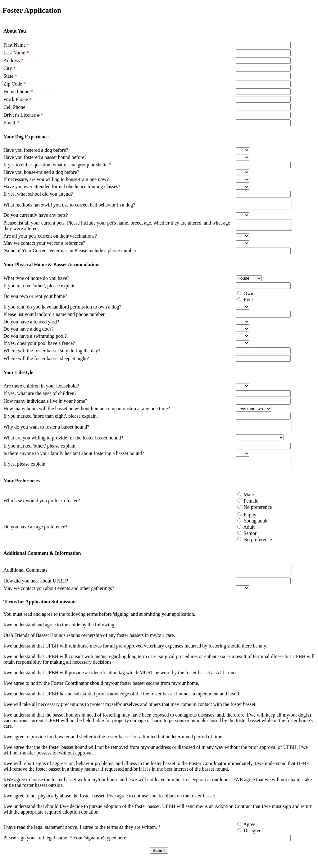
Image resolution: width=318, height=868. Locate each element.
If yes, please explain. (25, 470)
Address (13, 60)
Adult (242, 534)
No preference (250, 515)
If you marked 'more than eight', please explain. (51, 420)
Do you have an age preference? (35, 534)
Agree (242, 834)
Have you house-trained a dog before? (41, 172)
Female (244, 508)
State (10, 76)
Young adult (248, 528)
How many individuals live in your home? (45, 405)
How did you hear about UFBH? (36, 590)
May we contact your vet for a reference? (44, 247)
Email (11, 123)
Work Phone (18, 99)
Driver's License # (23, 115)
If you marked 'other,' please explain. (40, 451)
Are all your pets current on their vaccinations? (50, 240)
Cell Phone (14, 107)
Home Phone (18, 92)
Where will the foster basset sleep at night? (46, 362)
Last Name (16, 53)
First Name (16, 45)
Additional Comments (25, 578)
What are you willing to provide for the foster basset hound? (63, 443)
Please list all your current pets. (35, 226)
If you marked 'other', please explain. (40, 289)
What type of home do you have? (36, 282)
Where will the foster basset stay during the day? (52, 354)
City (10, 68)
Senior (243, 541)
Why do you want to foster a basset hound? (46, 432)
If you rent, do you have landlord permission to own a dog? (62, 311)
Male (241, 502)
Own (241, 297)
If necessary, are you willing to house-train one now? (56, 179)
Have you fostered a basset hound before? (45, 157)
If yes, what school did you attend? (38, 194)
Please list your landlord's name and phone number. (55, 318)
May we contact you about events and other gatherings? (59, 598)
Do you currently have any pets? (36, 217)
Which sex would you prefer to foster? (42, 508)
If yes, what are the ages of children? (40, 397)
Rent (241, 303)
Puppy (243, 522)
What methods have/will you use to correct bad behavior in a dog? (69, 206)
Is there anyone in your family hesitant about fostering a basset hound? (74, 459)
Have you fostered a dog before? (36, 150)
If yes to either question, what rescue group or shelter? (57, 165)
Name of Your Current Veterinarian (39, 254)
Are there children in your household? (41, 390)
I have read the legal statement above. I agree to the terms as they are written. (82, 836)
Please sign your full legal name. (38, 847)
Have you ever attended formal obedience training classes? (62, 186)
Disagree (245, 840)
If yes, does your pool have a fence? (39, 347)
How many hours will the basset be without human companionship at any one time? (87, 412)
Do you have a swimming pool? (35, 340)
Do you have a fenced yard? (31, 325)
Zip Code (15, 84)
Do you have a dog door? (28, 333)
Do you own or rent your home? (35, 300)
